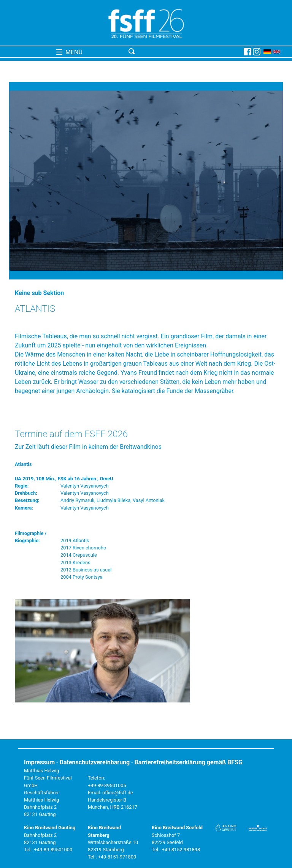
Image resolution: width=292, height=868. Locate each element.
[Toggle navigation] (185, 52)
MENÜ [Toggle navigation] (69, 52)
